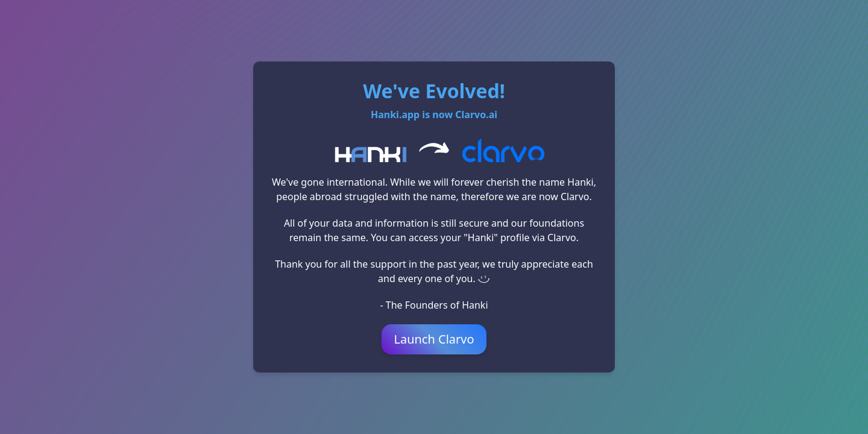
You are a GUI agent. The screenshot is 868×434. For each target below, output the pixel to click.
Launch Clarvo (434, 339)
